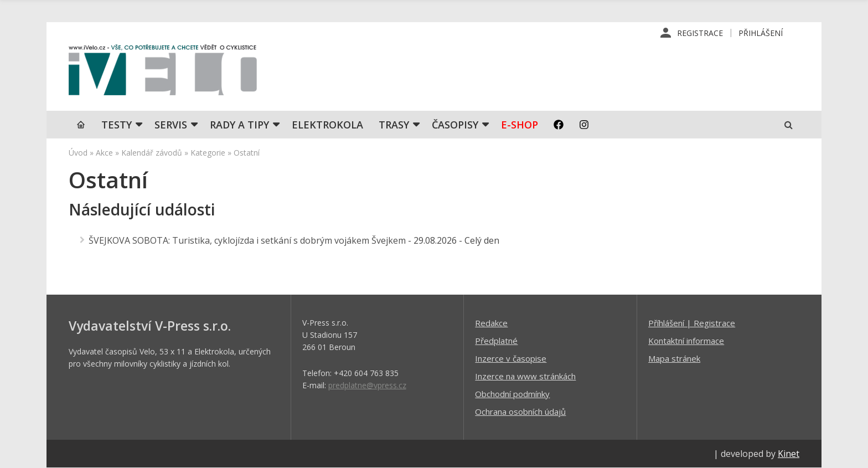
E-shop (520, 125)
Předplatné (496, 341)
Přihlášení (761, 33)
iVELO (163, 73)
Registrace (700, 33)
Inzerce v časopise (511, 358)
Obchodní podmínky (512, 394)
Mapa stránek (674, 358)
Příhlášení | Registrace (692, 323)
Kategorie (208, 153)
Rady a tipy (239, 125)
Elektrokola (327, 125)
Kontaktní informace (686, 341)
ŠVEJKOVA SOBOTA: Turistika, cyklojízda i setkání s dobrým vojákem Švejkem (247, 240)
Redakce (491, 323)
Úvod (78, 153)
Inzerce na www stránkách (525, 376)
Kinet (789, 454)
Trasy (394, 125)
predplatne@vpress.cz (367, 385)
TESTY (117, 125)
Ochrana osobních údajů (520, 412)
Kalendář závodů (152, 153)
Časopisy (455, 125)
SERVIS (171, 125)
